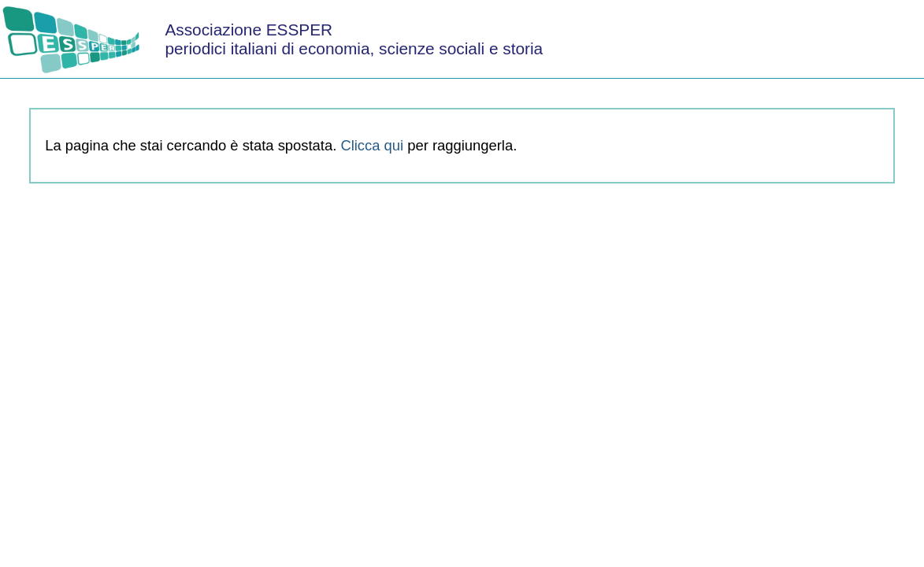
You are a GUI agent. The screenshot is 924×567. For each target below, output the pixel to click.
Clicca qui (372, 145)
